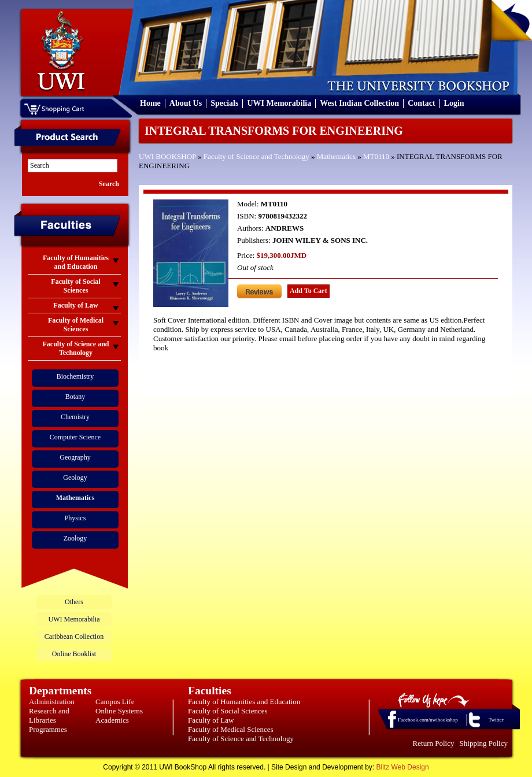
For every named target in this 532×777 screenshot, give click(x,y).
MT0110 (376, 156)
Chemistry (75, 417)
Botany (75, 397)
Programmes (48, 729)
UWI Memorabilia (279, 103)
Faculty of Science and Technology (256, 156)
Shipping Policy (484, 743)
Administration (52, 702)
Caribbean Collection (74, 637)
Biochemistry (75, 376)
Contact (421, 103)
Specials (224, 103)
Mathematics (336, 156)
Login (454, 103)
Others (74, 602)
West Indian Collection (359, 103)
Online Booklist (74, 654)
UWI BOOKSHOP (167, 156)
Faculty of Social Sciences (228, 711)
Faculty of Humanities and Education (244, 702)
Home (150, 103)
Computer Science (75, 437)
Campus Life (115, 702)
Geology (75, 478)
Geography (75, 457)
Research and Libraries (49, 715)
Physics (75, 518)
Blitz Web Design (403, 767)
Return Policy (434, 743)
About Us (186, 103)
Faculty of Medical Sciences (231, 729)
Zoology (75, 538)
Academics (112, 720)
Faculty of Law (211, 720)
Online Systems (119, 711)
